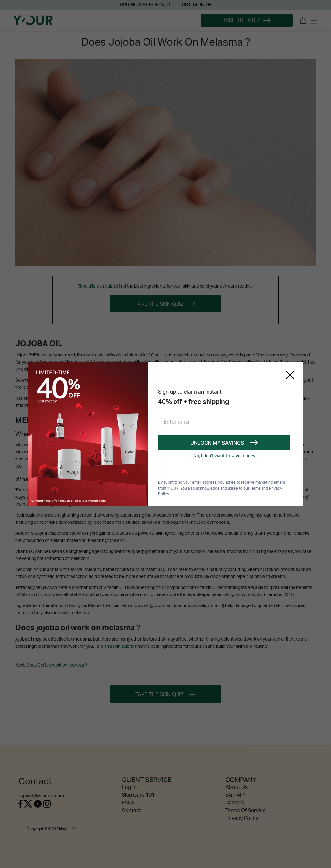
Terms (255, 488)
